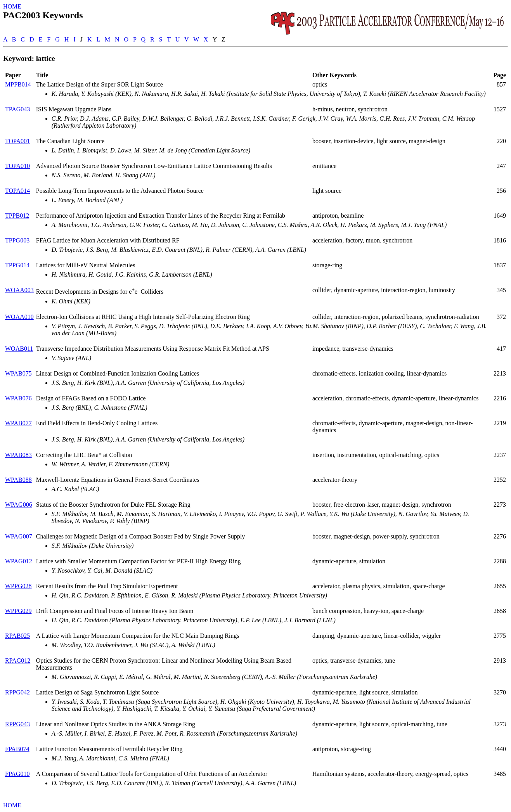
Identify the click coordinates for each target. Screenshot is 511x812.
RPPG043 (17, 724)
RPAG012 (18, 661)
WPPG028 (18, 586)
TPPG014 (17, 265)
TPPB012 (17, 216)
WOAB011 (19, 349)
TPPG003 (17, 240)
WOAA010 (19, 317)
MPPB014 (18, 84)
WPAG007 (19, 536)
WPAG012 (19, 561)
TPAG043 (17, 109)
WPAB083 (18, 455)
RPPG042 (17, 692)
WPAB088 (18, 480)
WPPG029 (18, 611)
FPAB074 (17, 749)
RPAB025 (17, 636)
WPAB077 (18, 423)
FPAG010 (17, 774)
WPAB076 (18, 398)
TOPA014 (17, 191)
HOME (12, 6)
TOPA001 (17, 141)
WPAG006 (19, 505)
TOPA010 (17, 166)
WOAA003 (19, 290)
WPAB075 (18, 373)
